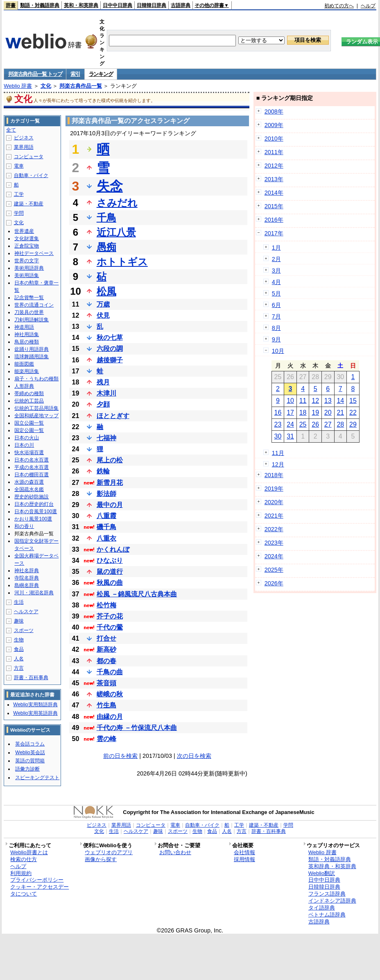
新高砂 (106, 649)
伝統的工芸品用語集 (36, 408)
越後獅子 (110, 360)
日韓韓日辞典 (152, 5)
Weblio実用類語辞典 (35, 705)
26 (315, 424)
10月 (278, 351)
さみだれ (117, 203)
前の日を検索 (120, 756)
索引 (75, 74)
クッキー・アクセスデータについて (40, 890)
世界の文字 (27, 261)
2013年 (274, 179)
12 (315, 401)
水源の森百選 (29, 482)
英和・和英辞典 (81, 5)
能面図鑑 (24, 364)
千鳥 (106, 217)
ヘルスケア (26, 612)
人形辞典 (24, 386)
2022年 (274, 529)
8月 (276, 328)
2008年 (274, 111)
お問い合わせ (175, 852)
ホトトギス (122, 262)
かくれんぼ (113, 549)
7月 (276, 316)
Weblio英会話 (30, 753)
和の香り (24, 526)
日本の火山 (27, 438)
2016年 (274, 220)
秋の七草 (110, 338)
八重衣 (106, 538)
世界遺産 (24, 231)
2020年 (274, 502)
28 (340, 424)
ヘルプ (368, 6)
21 (340, 413)
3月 (276, 271)
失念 (110, 186)
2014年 (274, 193)
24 (290, 424)
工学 (19, 194)
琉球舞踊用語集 (32, 357)
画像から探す (101, 859)
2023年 (274, 543)
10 (290, 401)
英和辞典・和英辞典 (332, 866)
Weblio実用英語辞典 (35, 713)
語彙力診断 (27, 769)
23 (278, 424)
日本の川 (24, 445)
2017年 (274, 233)
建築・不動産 (29, 204)
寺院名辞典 (27, 578)
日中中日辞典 (118, 5)
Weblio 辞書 (18, 86)
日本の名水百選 (32, 460)
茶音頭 (106, 683)
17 (290, 413)
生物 (19, 640)
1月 (276, 248)
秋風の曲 (110, 583)
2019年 (274, 489)
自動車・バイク (31, 175)
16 (278, 413)
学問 (19, 213)
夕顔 (103, 404)
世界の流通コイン (34, 305)
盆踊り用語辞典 (32, 349)
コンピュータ (29, 157)
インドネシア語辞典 (332, 901)
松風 (106, 291)
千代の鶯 (110, 627)
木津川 (106, 393)
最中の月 (110, 505)
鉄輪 (103, 471)
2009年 (274, 125)
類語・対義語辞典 (40, 5)
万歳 (103, 304)
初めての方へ (339, 6)
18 (303, 413)
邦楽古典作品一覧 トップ (35, 74)
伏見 (103, 315)
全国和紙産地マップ (36, 416)
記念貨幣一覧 (29, 298)
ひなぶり (110, 560)
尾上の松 (110, 460)
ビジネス (24, 138)
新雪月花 (110, 483)
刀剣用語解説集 (32, 320)
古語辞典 (181, 5)
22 (353, 413)
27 (328, 424)
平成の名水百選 (32, 467)
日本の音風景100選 (36, 512)
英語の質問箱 (30, 761)
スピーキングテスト (37, 778)
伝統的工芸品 (29, 401)
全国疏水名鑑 (29, 489)
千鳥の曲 (110, 672)
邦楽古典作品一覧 (81, 86)
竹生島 (106, 705)
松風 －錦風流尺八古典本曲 (137, 594)
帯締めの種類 (29, 393)
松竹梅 (106, 605)
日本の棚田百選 (32, 475)
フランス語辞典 (327, 894)
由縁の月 (110, 717)
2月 (276, 259)
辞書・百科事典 (31, 678)
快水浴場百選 (29, 452)
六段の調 (110, 349)
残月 (103, 382)
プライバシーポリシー (37, 880)
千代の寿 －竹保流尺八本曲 (137, 728)
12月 (278, 464)
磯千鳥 (106, 527)
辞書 (11, 5)
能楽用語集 (27, 371)
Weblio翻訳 (322, 873)
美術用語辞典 (29, 268)
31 (290, 436)
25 (303, 424)
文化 (46, 86)
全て (11, 130)
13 (328, 401)
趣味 (19, 621)
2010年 (274, 139)
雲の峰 (106, 739)
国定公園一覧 (29, 430)
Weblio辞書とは (29, 852)
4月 (276, 282)
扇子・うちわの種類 (36, 379)
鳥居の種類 (27, 342)
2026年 (274, 583)
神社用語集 (27, 334)
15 (353, 401)
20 (328, 413)
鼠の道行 (110, 572)
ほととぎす (113, 416)
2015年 (274, 206)
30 (278, 436)
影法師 (106, 494)
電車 (19, 166)
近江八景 (116, 232)
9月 (276, 339)
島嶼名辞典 (27, 585)
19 (315, 413)
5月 (276, 293)
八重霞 (106, 516)
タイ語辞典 (322, 908)
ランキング (101, 74)
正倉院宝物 (27, 246)
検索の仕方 (24, 859)
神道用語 (24, 327)
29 (353, 424)
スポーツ (24, 630)
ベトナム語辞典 (327, 915)
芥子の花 (110, 616)
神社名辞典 (27, 571)
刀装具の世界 (29, 312)
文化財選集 (27, 239)
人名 (19, 659)
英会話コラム (30, 744)
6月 (276, 305)
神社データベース (34, 253)
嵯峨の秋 (110, 694)
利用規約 (21, 873)
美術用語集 (27, 275)
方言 (19, 668)
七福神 (106, 438)
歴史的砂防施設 (32, 497)
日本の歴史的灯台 (34, 504)
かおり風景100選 (33, 519)
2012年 (274, 166)
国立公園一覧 (29, 423)
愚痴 (106, 247)
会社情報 (244, 852)
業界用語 (24, 147)
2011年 (274, 152)
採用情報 (244, 859)
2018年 (274, 475)
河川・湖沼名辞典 (34, 593)
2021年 (274, 516)
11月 (278, 453)
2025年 (274, 570)
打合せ (106, 638)
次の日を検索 (194, 756)
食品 (19, 649)
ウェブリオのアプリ (109, 852)
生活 (19, 602)
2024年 (274, 556)
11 (303, 401)
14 (340, 401)
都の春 (106, 661)
